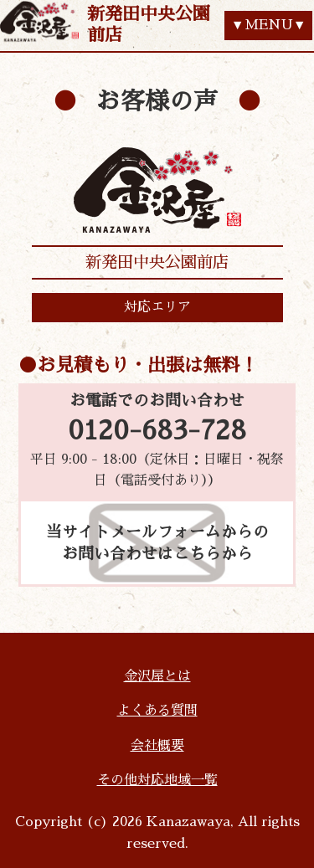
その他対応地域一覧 (157, 780)
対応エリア (157, 307)
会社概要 (157, 746)
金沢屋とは (157, 676)
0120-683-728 (157, 431)
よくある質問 (157, 711)
